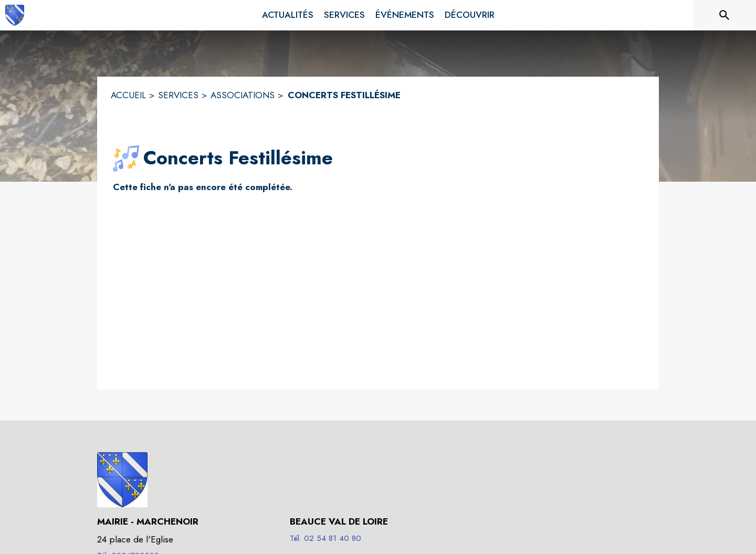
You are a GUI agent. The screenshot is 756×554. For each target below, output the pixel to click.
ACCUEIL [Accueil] (128, 95)
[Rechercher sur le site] (724, 15)
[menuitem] (288, 15)
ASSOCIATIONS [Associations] (243, 95)
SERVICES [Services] (178, 95)
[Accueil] (15, 15)
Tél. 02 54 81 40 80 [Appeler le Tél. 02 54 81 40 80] (325, 538)
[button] (126, 159)
